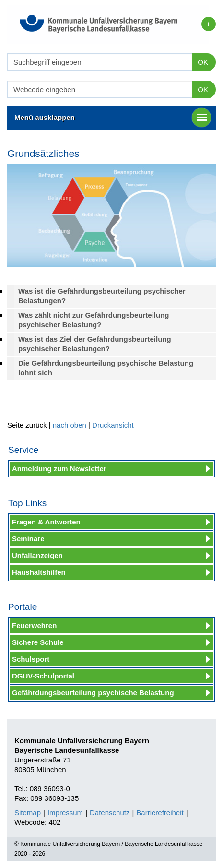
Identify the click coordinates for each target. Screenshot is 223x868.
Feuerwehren (34, 625)
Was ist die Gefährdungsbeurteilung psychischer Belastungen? (102, 296)
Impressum (65, 813)
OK (203, 62)
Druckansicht (113, 425)
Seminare (28, 539)
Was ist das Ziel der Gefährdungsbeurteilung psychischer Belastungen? (95, 344)
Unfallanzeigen (37, 555)
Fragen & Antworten (46, 522)
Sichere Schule (38, 642)
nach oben (70, 425)
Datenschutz (110, 813)
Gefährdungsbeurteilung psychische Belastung (93, 693)
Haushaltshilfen (39, 572)
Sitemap (28, 813)
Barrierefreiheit (160, 813)
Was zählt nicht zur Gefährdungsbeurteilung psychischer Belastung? (94, 320)
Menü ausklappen (113, 118)
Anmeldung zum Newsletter (59, 469)
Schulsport (31, 659)
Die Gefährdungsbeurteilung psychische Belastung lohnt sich (106, 368)
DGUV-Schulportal (43, 676)
